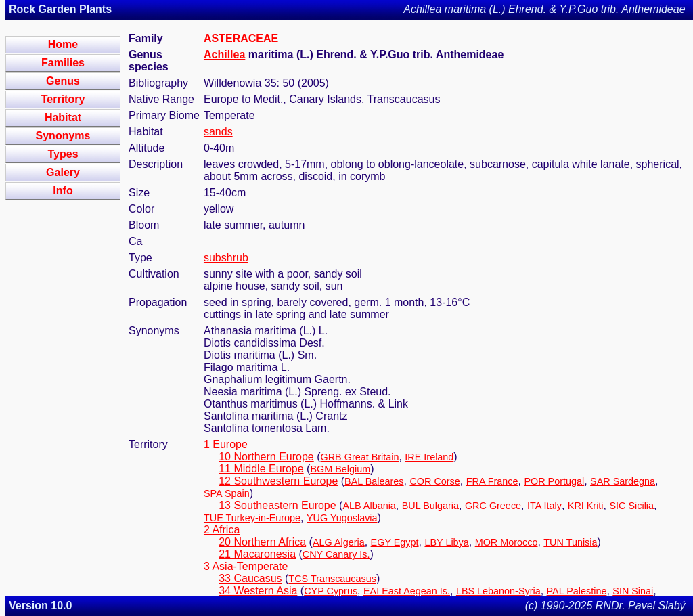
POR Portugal (554, 481)
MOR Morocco (507, 542)
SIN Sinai (633, 591)
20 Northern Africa (262, 542)
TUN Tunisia (570, 542)
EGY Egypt (395, 542)
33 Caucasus (250, 578)
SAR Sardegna (623, 481)
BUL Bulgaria (430, 506)
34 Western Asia (258, 591)
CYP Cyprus (331, 591)
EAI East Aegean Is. (407, 591)
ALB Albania (369, 506)
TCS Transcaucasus (332, 579)
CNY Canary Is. (336, 554)
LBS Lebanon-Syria (498, 591)
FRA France (492, 481)
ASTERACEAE (241, 38)
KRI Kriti (586, 506)
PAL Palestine (577, 591)
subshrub (226, 258)
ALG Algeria (339, 542)
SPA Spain (227, 493)
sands (218, 132)
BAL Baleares (374, 481)
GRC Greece (493, 506)
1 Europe (226, 444)
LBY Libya (446, 542)
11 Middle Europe (261, 469)
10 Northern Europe (266, 457)
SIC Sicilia (631, 506)
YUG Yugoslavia (342, 518)
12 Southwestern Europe (278, 481)
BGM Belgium (340, 469)
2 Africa (222, 530)
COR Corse (434, 481)
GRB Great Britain (360, 457)
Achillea (224, 54)
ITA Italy (544, 506)
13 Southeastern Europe (277, 505)
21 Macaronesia (257, 554)
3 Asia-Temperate (246, 566)
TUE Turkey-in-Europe (252, 518)
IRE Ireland (429, 457)
